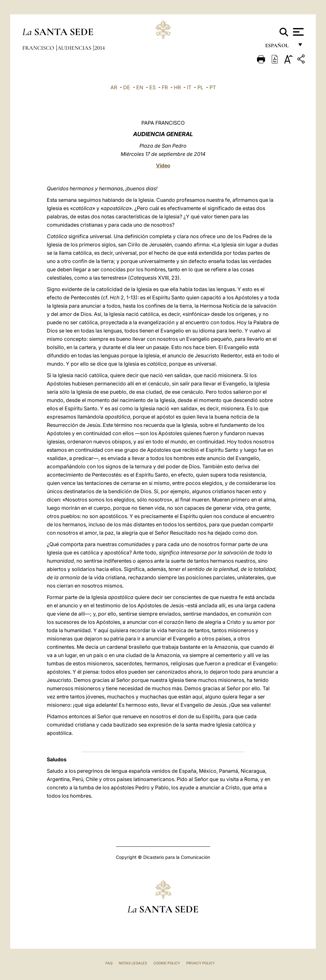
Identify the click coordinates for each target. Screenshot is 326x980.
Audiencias (75, 48)
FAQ (109, 963)
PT (213, 87)
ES (152, 87)
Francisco (39, 48)
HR (177, 87)
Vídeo (163, 165)
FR (165, 87)
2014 (100, 48)
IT (189, 87)
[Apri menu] (298, 32)
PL (200, 87)
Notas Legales (133, 963)
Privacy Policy (200, 963)
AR (114, 87)
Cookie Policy (167, 963)
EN (140, 87)
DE (127, 87)
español (279, 47)
